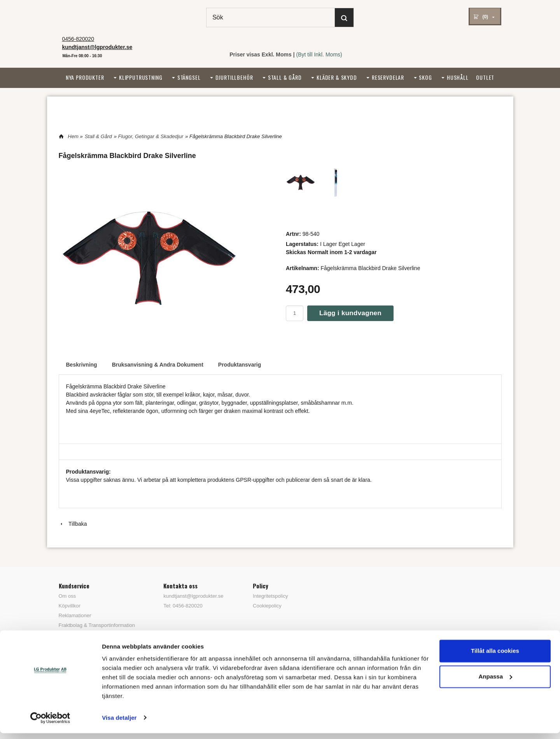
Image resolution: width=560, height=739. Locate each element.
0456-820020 (78, 39)
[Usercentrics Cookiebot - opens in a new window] (50, 724)
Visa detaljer (119, 724)
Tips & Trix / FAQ (78, 635)
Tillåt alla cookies (495, 657)
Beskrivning (82, 365)
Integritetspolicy (270, 596)
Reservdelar (388, 77)
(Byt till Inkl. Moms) (319, 54)
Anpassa (495, 682)
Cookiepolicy (267, 606)
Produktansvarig (240, 365)
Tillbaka (73, 524)
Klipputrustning (141, 77)
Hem (73, 136)
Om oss (67, 596)
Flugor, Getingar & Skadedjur (151, 136)
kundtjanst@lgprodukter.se (193, 596)
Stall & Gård (285, 77)
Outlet (485, 77)
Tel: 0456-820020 (183, 606)
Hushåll (458, 77)
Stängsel (189, 77)
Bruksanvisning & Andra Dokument (158, 365)
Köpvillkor (70, 606)
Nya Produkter (85, 77)
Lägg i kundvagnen (350, 313)
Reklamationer (75, 615)
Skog (425, 77)
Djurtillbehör (234, 77)
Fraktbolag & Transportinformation (97, 625)
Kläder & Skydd (337, 77)
